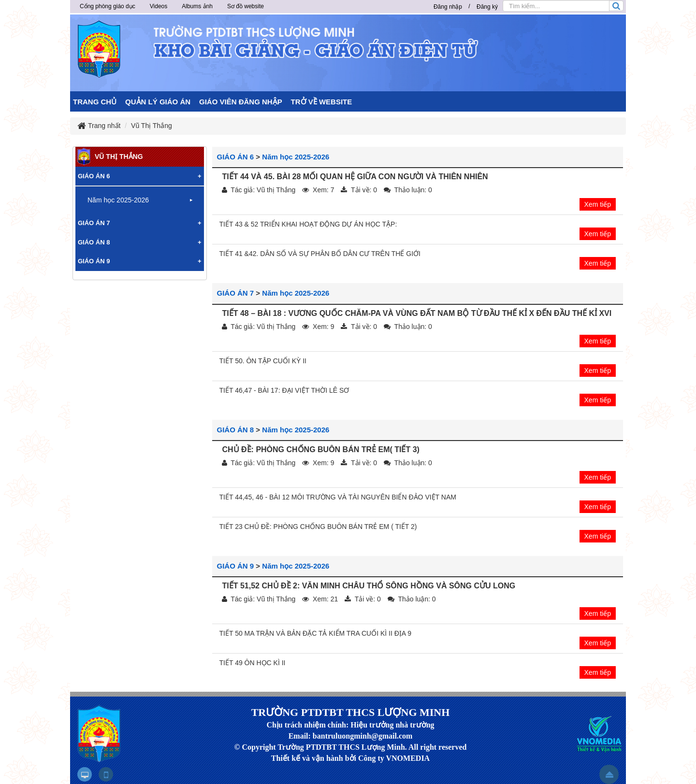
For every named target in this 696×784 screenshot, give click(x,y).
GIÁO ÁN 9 (236, 566)
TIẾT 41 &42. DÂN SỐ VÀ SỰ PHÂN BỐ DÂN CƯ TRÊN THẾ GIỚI (320, 254)
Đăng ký (487, 7)
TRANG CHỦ (95, 102)
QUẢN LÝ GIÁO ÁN (158, 102)
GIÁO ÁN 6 (236, 157)
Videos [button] (159, 6)
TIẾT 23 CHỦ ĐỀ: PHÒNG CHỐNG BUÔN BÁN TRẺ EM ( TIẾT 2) (318, 527)
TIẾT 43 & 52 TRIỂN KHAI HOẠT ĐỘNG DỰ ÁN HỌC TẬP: (308, 224)
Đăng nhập (448, 7)
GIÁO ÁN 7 (236, 293)
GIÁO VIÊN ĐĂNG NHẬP (241, 102)
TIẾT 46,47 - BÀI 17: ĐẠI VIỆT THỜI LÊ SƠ (284, 390)
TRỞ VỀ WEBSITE (322, 102)
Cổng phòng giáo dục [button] (108, 6)
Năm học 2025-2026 (296, 157)
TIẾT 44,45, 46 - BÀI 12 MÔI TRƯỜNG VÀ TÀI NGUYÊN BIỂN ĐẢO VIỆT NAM (338, 497)
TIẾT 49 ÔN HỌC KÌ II (253, 663)
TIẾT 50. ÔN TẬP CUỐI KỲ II (263, 361)
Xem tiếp (598, 204)
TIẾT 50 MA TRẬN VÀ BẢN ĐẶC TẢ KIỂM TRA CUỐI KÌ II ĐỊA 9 (316, 633)
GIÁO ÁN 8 (236, 430)
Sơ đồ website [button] (246, 6)
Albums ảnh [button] (197, 6)
